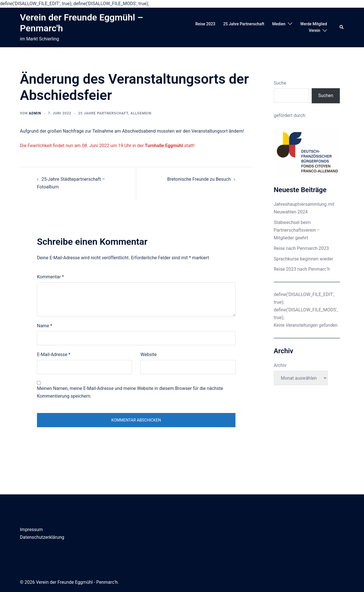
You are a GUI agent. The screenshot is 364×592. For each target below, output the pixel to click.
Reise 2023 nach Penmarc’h (302, 269)
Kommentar (50, 277)
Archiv (280, 365)
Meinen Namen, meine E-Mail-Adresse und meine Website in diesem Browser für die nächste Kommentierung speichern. (130, 392)
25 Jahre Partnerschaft (244, 24)
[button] (342, 27)
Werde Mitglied (314, 24)
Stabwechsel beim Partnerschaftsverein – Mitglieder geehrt (297, 230)
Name (45, 326)
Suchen (326, 95)
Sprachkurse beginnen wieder (304, 259)
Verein (315, 30)
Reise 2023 (205, 24)
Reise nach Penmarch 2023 (301, 248)
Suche (280, 83)
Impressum (31, 530)
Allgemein (141, 113)
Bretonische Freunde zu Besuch (199, 179)
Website (149, 354)
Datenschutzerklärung (42, 537)
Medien (279, 24)
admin (35, 113)
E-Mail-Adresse (54, 354)
